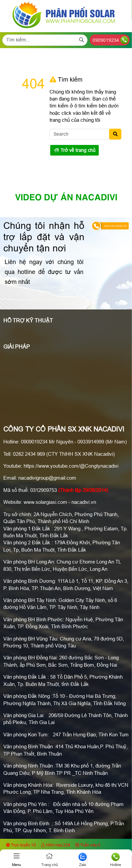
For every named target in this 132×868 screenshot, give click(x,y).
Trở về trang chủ (75, 150)
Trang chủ (49, 860)
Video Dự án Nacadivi (66, 198)
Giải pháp (17, 347)
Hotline (116, 860)
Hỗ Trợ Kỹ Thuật (28, 321)
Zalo (83, 860)
